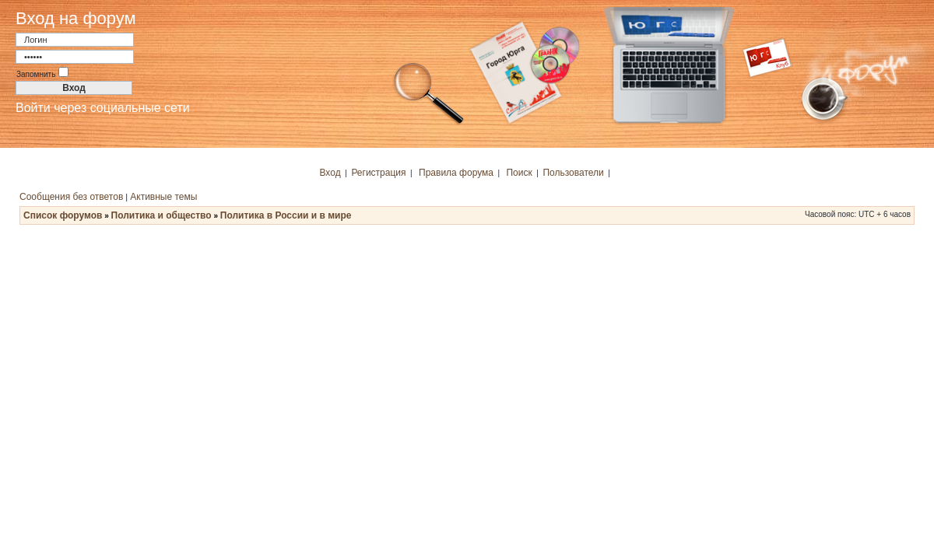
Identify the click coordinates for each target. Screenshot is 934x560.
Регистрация (378, 173)
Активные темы (163, 197)
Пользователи (573, 173)
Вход (330, 173)
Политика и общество (162, 215)
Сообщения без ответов (71, 197)
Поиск (519, 173)
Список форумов (63, 215)
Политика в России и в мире (286, 215)
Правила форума (456, 173)
